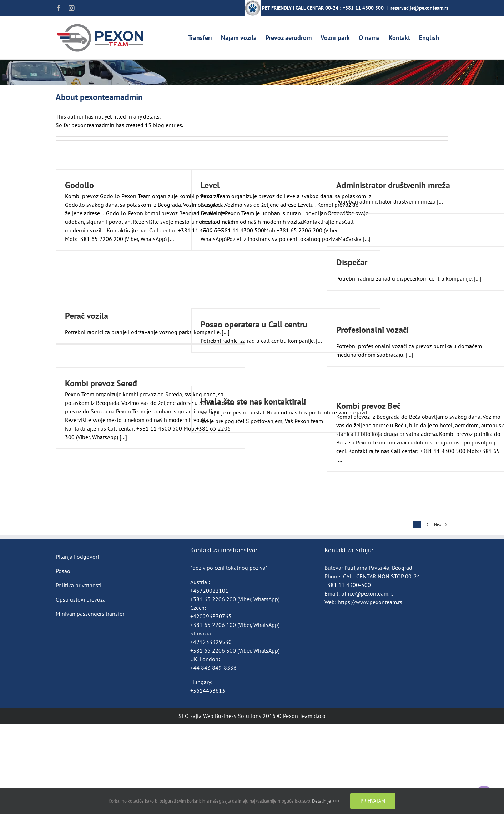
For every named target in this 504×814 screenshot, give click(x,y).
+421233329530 (211, 642)
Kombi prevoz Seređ (101, 383)
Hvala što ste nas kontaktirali (253, 401)
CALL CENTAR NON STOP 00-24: (382, 576)
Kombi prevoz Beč (368, 406)
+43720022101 (209, 591)
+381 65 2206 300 (213, 650)
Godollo (79, 185)
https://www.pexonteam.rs (370, 602)
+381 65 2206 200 (214, 599)
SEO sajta (190, 716)
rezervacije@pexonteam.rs (419, 8)
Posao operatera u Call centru (254, 324)
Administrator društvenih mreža (393, 185)
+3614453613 (208, 690)
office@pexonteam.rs (367, 593)
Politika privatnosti (79, 585)
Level (210, 185)
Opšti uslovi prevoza (81, 599)
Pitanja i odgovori (77, 557)
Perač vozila (87, 316)
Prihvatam (373, 801)
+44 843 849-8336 (214, 668)
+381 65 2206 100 (214, 625)
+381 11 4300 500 (363, 8)
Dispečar (352, 262)
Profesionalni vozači (372, 330)
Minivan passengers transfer (90, 614)
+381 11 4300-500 (348, 585)
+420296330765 (211, 616)
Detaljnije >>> (326, 801)
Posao (63, 571)
